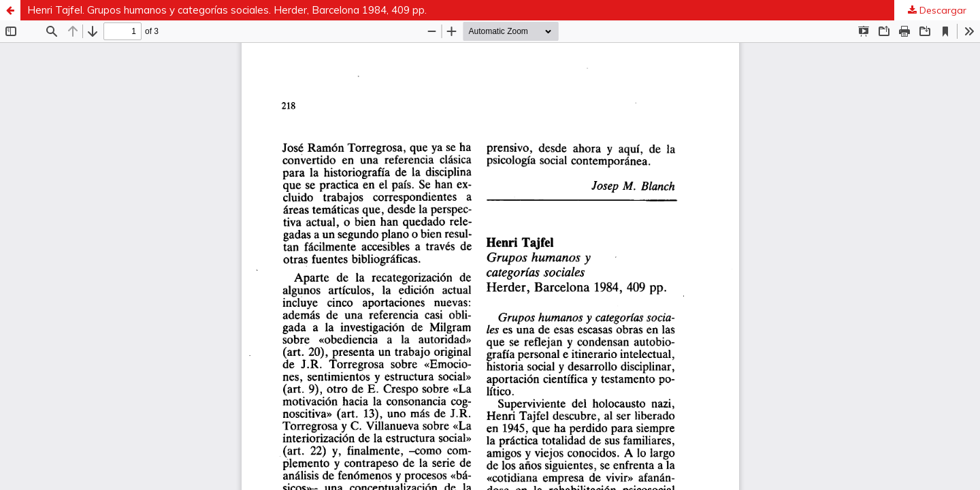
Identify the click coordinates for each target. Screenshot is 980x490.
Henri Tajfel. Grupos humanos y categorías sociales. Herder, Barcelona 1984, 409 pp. (227, 10)
